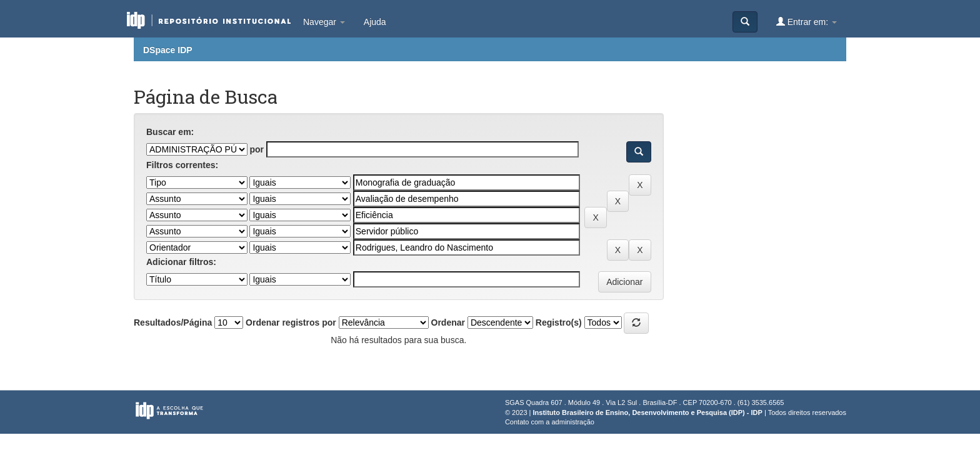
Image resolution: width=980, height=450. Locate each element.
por (257, 149)
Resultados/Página (173, 322)
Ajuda (375, 22)
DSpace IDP (168, 50)
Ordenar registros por (291, 322)
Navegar (324, 22)
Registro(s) (559, 322)
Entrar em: (807, 22)
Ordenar (448, 322)
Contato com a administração (550, 422)
